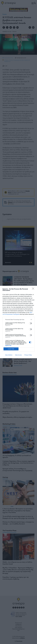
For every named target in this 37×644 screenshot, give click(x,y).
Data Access (18, 355)
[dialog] (18, 322)
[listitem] (18, 320)
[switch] (30, 323)
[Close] (34, 289)
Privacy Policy (28, 355)
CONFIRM (11, 349)
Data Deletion (9, 355)
